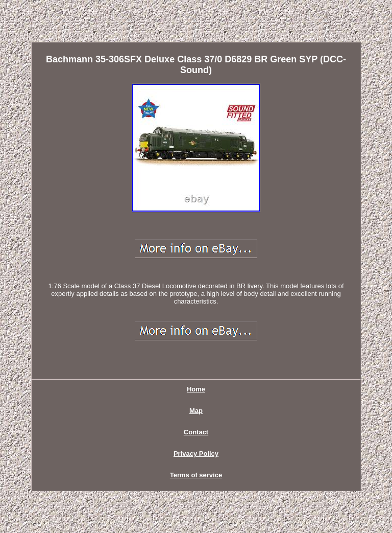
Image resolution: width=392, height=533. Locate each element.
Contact (196, 432)
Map (196, 411)
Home (196, 389)
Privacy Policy (196, 454)
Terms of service (196, 475)
